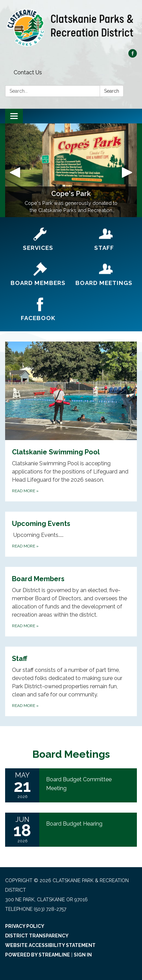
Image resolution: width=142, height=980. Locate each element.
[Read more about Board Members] (71, 602)
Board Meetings (71, 754)
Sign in (83, 955)
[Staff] (104, 239)
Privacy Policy (25, 926)
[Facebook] (38, 310)
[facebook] (133, 56)
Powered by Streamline (38, 955)
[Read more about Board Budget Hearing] (71, 830)
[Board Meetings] (104, 275)
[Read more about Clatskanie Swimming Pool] (71, 422)
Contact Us (28, 72)
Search (112, 91)
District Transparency (37, 936)
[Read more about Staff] (71, 681)
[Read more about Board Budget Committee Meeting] (71, 785)
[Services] (38, 239)
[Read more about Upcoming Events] (71, 534)
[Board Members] (38, 275)
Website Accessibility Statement (50, 945)
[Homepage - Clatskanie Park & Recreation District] (71, 28)
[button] (15, 170)
